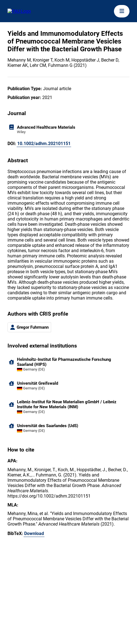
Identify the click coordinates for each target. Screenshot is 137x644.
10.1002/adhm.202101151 (44, 144)
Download (34, 533)
